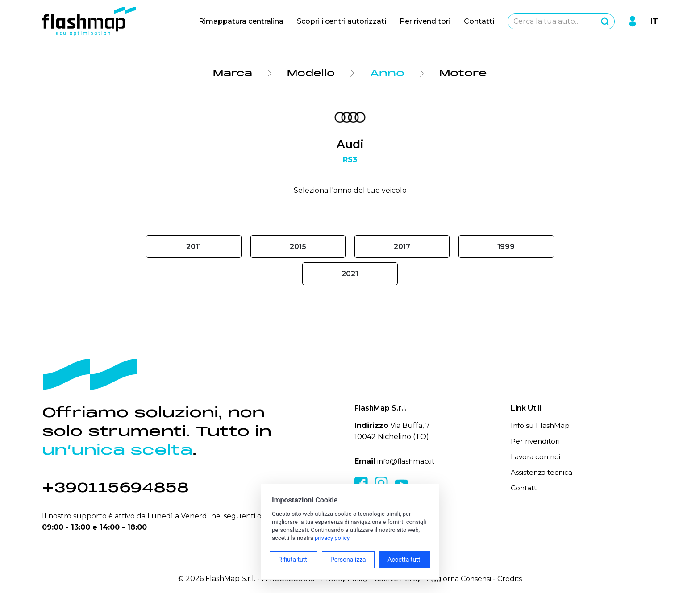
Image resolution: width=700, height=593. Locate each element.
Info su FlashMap (541, 425)
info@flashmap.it (407, 461)
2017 (402, 247)
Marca (231, 73)
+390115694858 (118, 487)
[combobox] (561, 21)
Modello (312, 73)
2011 (194, 247)
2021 (350, 274)
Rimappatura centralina (241, 21)
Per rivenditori (425, 21)
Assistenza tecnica (543, 472)
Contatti (479, 21)
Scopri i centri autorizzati (342, 21)
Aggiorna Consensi (460, 578)
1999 (506, 247)
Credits (512, 578)
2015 (298, 247)
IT (654, 21)
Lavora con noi (536, 457)
